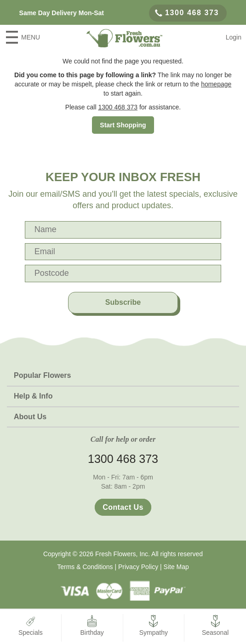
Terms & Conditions (85, 567)
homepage (216, 84)
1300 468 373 (187, 13)
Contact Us (123, 507)
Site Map (176, 567)
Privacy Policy (138, 567)
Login (234, 37)
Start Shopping (123, 125)
